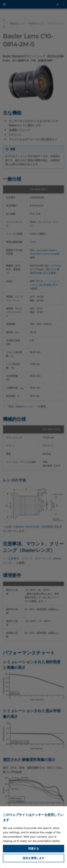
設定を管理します (34, 858)
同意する (34, 849)
